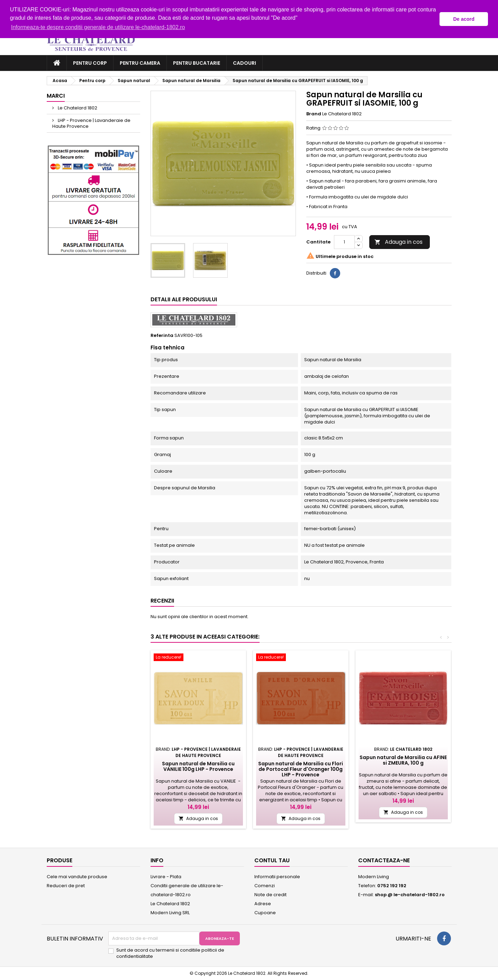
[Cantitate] (344, 242)
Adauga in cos (399, 242)
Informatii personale (277, 877)
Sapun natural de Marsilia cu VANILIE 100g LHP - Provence (198, 766)
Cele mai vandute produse (77, 877)
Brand (314, 114)
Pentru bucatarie (197, 63)
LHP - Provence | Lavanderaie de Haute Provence (91, 123)
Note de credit (270, 895)
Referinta (162, 336)
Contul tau (272, 860)
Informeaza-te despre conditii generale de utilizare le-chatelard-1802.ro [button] (98, 27)
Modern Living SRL (170, 913)
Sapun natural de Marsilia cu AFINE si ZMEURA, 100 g (403, 760)
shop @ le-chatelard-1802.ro (410, 895)
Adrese (263, 904)
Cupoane (265, 913)
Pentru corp (90, 63)
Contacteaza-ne (384, 860)
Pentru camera (140, 63)
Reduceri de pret (66, 886)
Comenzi (265, 886)
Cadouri (245, 63)
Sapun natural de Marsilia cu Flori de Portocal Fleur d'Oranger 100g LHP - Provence (301, 769)
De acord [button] (464, 19)
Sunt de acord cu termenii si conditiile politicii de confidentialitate (170, 953)
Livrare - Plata (166, 877)
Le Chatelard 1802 (77, 108)
